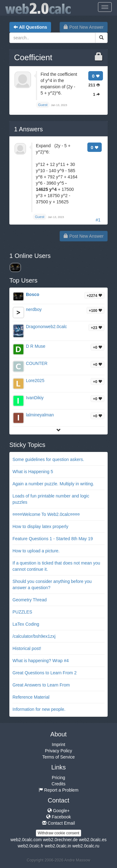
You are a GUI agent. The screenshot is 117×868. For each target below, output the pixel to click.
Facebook (58, 817)
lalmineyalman (40, 415)
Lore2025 (35, 381)
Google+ (58, 811)
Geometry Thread (29, 600)
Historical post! (27, 648)
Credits (58, 784)
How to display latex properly (40, 526)
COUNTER (37, 363)
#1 (98, 220)
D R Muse (36, 346)
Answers (28, 129)
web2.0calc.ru (86, 846)
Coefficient (33, 57)
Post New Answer (84, 27)
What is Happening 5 (33, 472)
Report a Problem (59, 790)
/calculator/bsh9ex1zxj (34, 636)
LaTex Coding (26, 624)
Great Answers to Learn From (41, 685)
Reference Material (31, 697)
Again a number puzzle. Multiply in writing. (53, 484)
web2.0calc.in (58, 846)
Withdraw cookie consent (58, 833)
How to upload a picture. (36, 551)
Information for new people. (39, 709)
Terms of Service (58, 757)
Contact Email (58, 823)
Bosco (33, 294)
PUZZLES (22, 612)
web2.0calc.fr (31, 846)
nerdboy (34, 309)
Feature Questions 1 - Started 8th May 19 (53, 539)
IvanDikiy (35, 398)
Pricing (58, 778)
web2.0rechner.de (60, 840)
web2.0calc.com (26, 840)
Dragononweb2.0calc (46, 327)
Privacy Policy (58, 751)
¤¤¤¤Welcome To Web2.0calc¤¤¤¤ (46, 514)
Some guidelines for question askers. (48, 459)
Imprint (58, 744)
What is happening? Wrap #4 (41, 661)
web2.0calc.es (93, 840)
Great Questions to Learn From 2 (44, 673)
